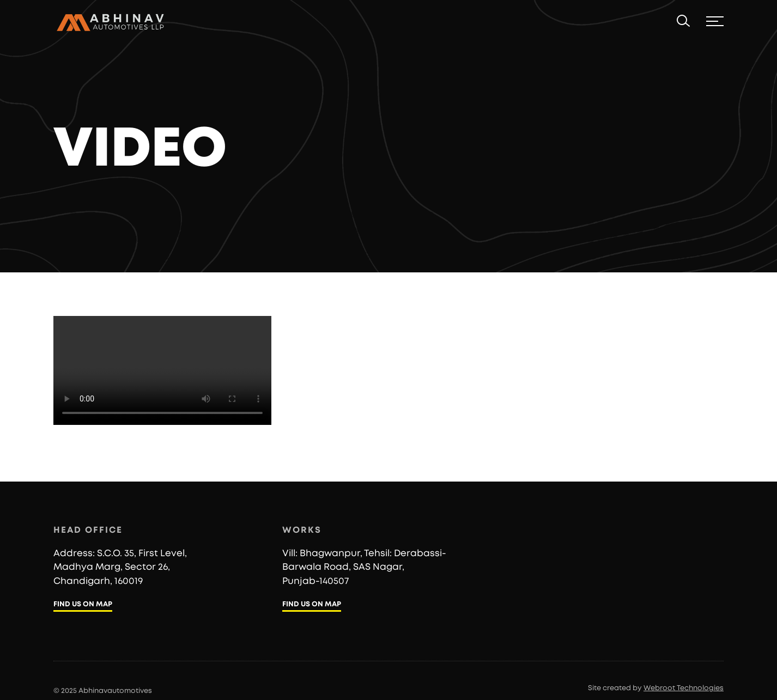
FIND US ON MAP (83, 604)
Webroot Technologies (684, 688)
